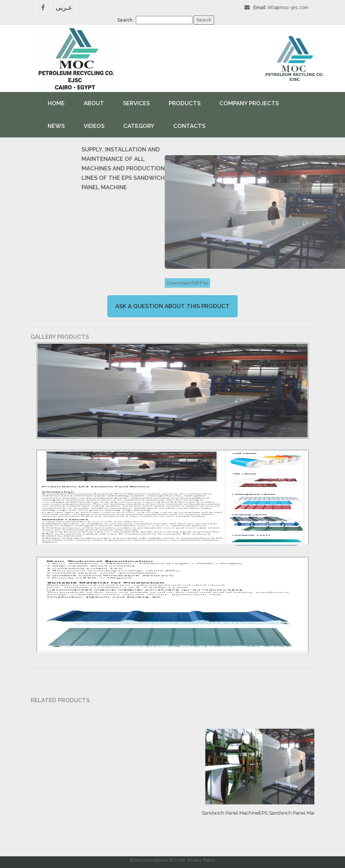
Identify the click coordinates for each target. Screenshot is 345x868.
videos (94, 126)
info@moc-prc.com (288, 8)
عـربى (64, 7)
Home (56, 103)
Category (139, 126)
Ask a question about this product (172, 306)
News (56, 126)
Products (185, 103)
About (94, 103)
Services (136, 103)
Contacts (189, 126)
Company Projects (249, 103)
